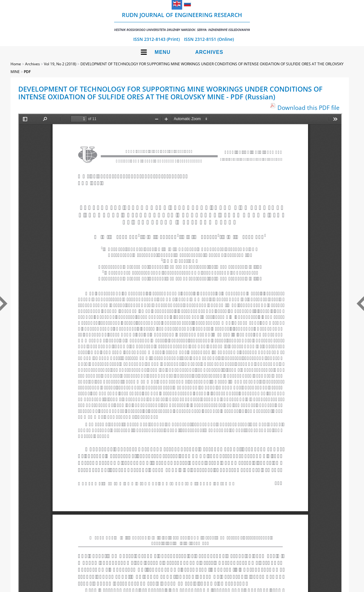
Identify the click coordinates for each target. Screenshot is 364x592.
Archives (209, 52)
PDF (27, 72)
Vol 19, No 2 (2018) (60, 64)
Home (16, 64)
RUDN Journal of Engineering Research (182, 22)
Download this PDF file (308, 108)
